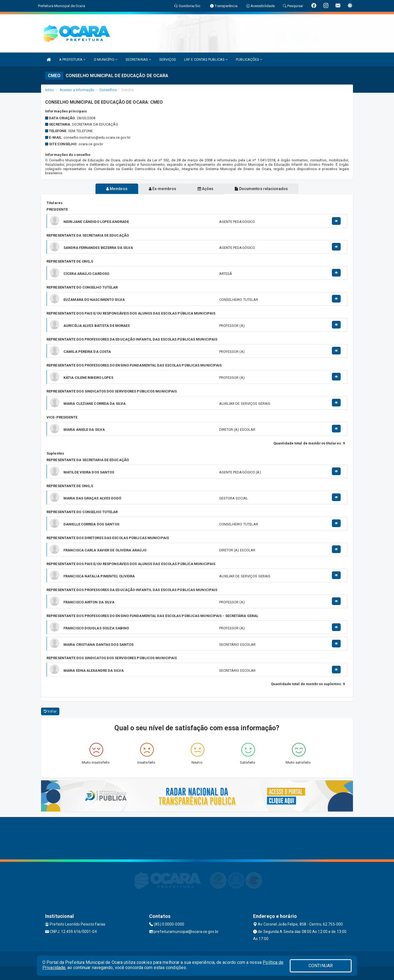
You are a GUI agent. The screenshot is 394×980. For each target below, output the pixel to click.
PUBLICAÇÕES (249, 59)
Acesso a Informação (77, 90)
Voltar (50, 711)
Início (50, 90)
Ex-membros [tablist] (162, 189)
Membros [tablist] (114, 189)
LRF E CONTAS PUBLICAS (206, 59)
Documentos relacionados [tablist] (264, 189)
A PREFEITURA (72, 59)
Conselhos (108, 90)
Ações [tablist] (206, 189)
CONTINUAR (321, 966)
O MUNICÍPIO (106, 59)
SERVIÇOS (168, 59)
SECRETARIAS (138, 59)
